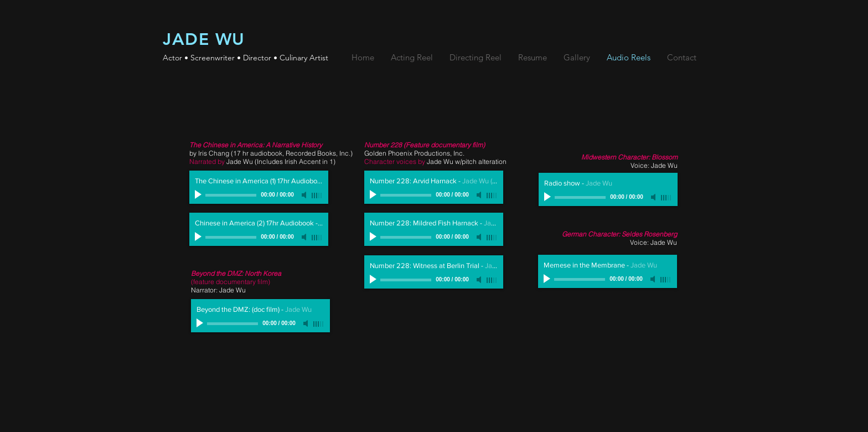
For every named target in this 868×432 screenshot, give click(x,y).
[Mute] (305, 195)
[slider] (317, 196)
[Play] (199, 195)
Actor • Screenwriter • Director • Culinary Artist (246, 58)
